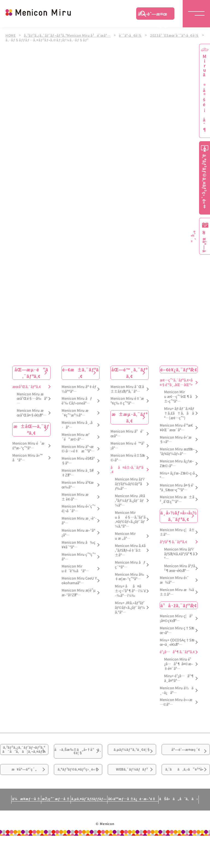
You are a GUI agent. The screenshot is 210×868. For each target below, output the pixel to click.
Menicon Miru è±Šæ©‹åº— (128, 458)
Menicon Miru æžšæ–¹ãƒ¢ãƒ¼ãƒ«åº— (177, 452)
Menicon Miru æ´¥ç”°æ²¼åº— (75, 413)
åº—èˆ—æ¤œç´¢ (153, 15)
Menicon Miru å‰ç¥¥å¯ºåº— (78, 545)
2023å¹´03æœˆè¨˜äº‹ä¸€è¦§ (178, 35)
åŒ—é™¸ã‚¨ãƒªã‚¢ (129, 373)
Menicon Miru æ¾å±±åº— (177, 592)
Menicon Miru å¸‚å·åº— (77, 425)
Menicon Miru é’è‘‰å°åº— (75, 569)
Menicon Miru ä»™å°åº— (27, 458)
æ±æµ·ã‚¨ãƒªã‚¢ (129, 417)
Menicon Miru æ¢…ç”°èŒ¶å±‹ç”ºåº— (178, 397)
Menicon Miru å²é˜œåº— (127, 434)
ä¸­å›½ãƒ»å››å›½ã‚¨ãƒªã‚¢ (179, 516)
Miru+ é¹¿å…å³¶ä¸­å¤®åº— (179, 678)
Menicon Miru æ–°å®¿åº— (78, 533)
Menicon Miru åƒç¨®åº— (130, 565)
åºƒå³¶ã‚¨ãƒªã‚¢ (173, 542)
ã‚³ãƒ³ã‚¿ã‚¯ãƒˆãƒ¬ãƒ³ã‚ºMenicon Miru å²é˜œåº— (69, 35)
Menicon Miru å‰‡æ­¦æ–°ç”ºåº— (129, 577)
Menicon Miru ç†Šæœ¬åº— (177, 630)
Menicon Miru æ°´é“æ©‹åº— (76, 437)
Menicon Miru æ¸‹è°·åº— (79, 521)
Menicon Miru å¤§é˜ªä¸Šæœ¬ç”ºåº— (177, 488)
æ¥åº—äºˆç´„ (24, 791)
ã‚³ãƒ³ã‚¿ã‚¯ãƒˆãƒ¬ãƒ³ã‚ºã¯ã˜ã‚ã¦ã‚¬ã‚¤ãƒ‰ (24, 760)
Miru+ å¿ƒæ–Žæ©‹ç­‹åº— (177, 476)
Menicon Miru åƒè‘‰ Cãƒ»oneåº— (77, 401)
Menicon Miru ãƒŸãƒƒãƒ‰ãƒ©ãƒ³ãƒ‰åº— (130, 484)
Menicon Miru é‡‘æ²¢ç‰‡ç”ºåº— (127, 401)
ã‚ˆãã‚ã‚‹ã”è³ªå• (186, 794)
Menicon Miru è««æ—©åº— (176, 702)
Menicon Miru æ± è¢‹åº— (75, 497)
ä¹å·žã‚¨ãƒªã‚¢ (179, 605)
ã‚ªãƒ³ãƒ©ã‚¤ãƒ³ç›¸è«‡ (78, 794)
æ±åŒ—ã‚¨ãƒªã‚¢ (31, 429)
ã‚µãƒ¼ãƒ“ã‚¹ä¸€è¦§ (132, 757)
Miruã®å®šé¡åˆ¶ (205, 93)
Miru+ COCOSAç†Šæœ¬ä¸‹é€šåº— (177, 643)
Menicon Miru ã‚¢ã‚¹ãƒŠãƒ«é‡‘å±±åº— (130, 550)
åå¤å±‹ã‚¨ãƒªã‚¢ (127, 470)
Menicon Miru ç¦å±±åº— (177, 532)
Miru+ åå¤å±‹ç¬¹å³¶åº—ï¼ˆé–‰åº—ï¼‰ (130, 591)
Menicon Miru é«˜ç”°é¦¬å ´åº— (78, 509)
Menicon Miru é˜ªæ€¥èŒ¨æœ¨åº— (176, 428)
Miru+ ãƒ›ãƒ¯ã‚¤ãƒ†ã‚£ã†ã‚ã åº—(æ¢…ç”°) (179, 413)
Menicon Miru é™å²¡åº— (127, 446)
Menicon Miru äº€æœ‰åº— (78, 485)
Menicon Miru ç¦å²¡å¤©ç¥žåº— (176, 618)
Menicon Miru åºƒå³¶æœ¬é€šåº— (180, 568)
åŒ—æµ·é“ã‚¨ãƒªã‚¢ (31, 373)
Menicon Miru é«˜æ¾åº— (174, 580)
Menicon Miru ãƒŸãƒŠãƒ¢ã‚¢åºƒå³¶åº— (179, 554)
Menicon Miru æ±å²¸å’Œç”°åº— (177, 500)
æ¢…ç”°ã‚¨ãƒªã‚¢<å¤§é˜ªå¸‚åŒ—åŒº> (176, 383)
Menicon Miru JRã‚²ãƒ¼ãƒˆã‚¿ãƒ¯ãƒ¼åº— (130, 501)
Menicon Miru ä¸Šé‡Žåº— (78, 473)
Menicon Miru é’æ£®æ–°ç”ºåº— (28, 446)
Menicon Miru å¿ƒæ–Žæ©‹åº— (177, 464)
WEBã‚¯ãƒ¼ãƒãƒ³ (132, 791)
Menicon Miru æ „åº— (125, 536)
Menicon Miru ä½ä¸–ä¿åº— (177, 690)
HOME (11, 35)
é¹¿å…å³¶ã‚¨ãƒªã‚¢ (177, 652)
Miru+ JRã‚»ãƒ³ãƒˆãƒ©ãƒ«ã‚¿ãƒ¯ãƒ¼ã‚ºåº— (130, 608)
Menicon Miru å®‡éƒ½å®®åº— (79, 389)
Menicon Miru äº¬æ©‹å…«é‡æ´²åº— (78, 449)
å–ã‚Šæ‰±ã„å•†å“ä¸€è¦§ (78, 757)
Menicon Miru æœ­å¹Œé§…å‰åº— (32, 399)
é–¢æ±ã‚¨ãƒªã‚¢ (81, 373)
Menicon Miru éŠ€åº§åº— (78, 461)
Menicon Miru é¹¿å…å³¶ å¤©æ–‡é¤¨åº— (179, 664)
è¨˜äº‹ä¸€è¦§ (133, 35)
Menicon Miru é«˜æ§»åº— (176, 440)
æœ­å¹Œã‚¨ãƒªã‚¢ (27, 387)
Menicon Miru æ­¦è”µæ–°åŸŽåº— (78, 593)
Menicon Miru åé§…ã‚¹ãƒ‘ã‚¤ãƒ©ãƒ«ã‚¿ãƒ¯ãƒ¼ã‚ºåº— (130, 520)
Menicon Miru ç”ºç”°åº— (79, 557)
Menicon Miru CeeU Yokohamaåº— (79, 581)
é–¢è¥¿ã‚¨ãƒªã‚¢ (179, 369)
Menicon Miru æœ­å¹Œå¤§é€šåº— (32, 413)
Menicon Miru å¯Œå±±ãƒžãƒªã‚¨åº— (127, 389)
